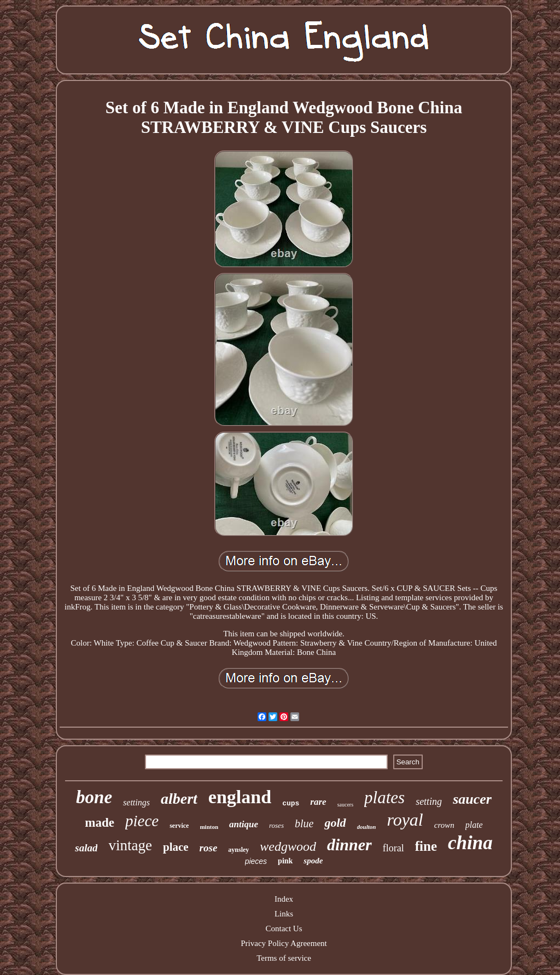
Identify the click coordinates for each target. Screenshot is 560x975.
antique (244, 824)
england (240, 797)
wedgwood (288, 846)
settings (136, 802)
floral (393, 848)
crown (444, 825)
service (179, 826)
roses (276, 825)
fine (426, 846)
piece (142, 821)
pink (285, 861)
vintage (130, 845)
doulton (367, 827)
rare (318, 802)
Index (284, 899)
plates (384, 797)
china (470, 843)
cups (291, 803)
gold (335, 823)
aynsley (238, 850)
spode (313, 861)
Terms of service (284, 958)
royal (405, 820)
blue (304, 823)
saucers (345, 805)
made (100, 823)
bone (94, 797)
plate (474, 825)
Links (284, 914)
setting (429, 802)
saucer (472, 799)
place (176, 847)
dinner (349, 845)
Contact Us (284, 928)
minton (209, 827)
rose (209, 848)
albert (179, 799)
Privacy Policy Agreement (284, 943)
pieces (256, 861)
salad (86, 848)
